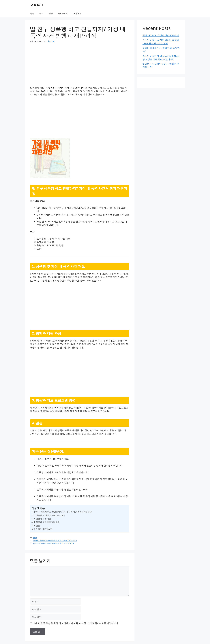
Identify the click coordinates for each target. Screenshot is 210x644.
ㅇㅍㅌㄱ (37, 5)
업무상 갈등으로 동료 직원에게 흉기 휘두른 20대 (54, 543)
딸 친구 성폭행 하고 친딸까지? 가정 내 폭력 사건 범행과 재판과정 (63, 512)
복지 (32, 13)
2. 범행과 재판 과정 (42, 519)
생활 (35, 538)
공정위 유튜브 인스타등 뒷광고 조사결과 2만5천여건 (55, 540)
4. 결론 (37, 526)
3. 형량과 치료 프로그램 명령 (47, 522)
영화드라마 (63, 13)
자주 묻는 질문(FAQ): (43, 529)
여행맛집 (78, 13)
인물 (51, 13)
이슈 (41, 13)
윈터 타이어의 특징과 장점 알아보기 (161, 35)
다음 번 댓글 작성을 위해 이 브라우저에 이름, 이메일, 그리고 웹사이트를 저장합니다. (76, 623)
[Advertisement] (80, 66)
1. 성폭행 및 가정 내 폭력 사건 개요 (49, 515)
